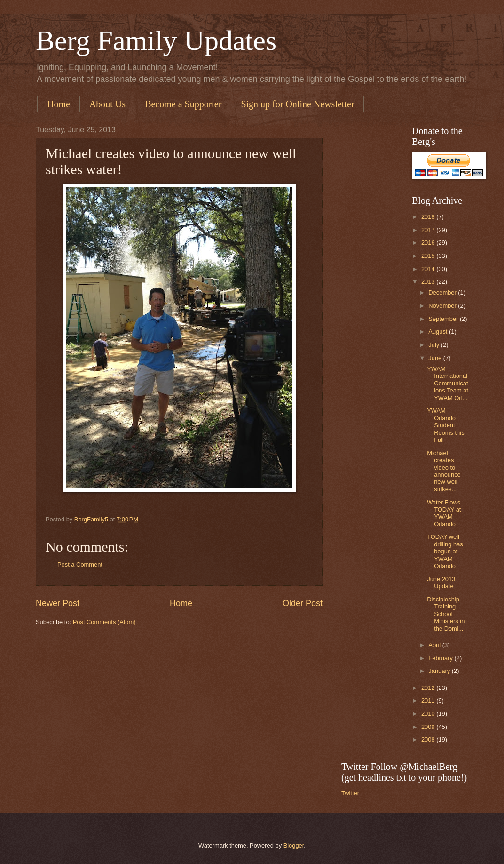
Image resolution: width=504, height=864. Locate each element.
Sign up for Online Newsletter (297, 104)
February (441, 658)
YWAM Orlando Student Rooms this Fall (445, 425)
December (443, 292)
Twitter (350, 793)
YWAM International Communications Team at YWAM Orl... (448, 383)
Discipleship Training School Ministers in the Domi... (446, 614)
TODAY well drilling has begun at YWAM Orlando (445, 551)
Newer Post (58, 603)
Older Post (303, 603)
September (444, 319)
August (439, 332)
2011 (429, 700)
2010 (429, 714)
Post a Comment (80, 564)
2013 (429, 282)
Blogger (294, 845)
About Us (107, 104)
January (440, 671)
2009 (429, 727)
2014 (429, 269)
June (436, 358)
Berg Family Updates (156, 40)
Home (59, 104)
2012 (429, 688)
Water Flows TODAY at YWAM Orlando (444, 513)
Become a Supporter (183, 104)
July (434, 345)
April (435, 645)
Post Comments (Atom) (104, 622)
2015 (429, 256)
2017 (429, 230)
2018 (429, 217)
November (443, 306)
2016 (429, 243)
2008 (429, 740)
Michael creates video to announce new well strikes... (444, 471)
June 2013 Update (441, 583)
